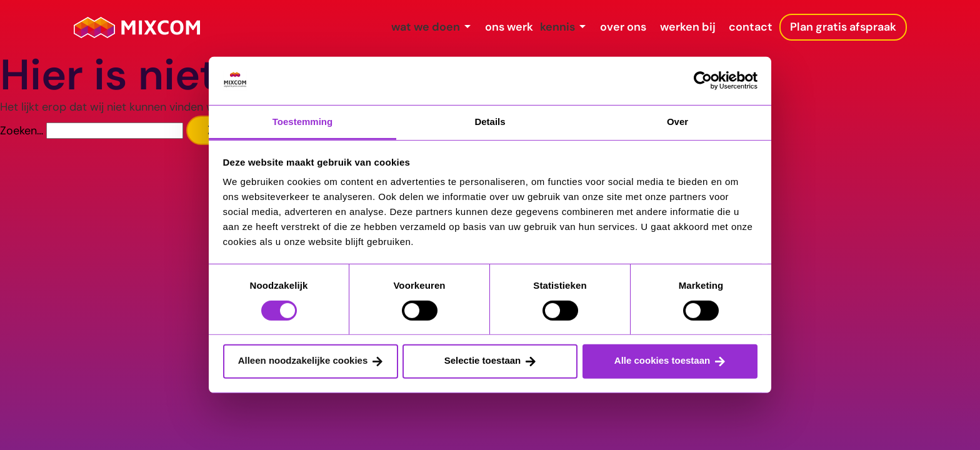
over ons (572, 27)
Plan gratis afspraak (843, 27)
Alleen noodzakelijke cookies (303, 360)
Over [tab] (677, 122)
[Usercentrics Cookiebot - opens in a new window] (703, 81)
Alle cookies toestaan (662, 360)
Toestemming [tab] (302, 122)
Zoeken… (22, 131)
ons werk (416, 27)
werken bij (655, 27)
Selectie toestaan (483, 360)
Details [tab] (490, 122)
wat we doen (314, 27)
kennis (489, 27)
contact (736, 27)
